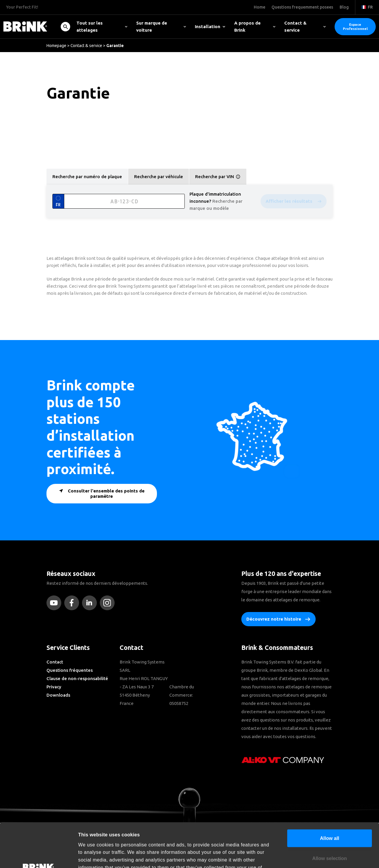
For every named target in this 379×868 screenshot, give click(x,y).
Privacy (54, 687)
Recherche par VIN (218, 177)
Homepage (56, 46)
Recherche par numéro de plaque (87, 177)
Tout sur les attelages (102, 26)
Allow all (329, 794)
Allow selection (330, 814)
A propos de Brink (255, 26)
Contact (55, 662)
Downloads (58, 695)
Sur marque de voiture (161, 26)
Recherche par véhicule (159, 177)
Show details (323, 856)
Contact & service (305, 26)
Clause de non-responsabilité (77, 678)
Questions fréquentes (70, 670)
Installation (210, 26)
